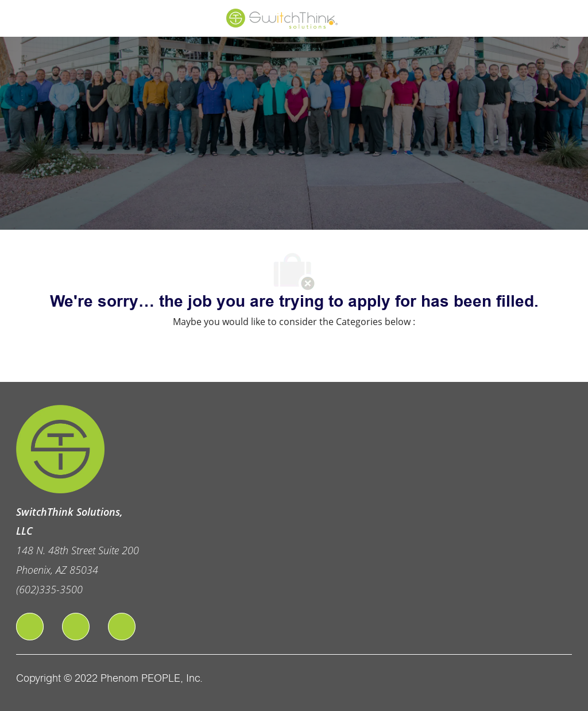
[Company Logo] (283, 18)
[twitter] (122, 627)
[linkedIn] (76, 627)
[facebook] (30, 627)
